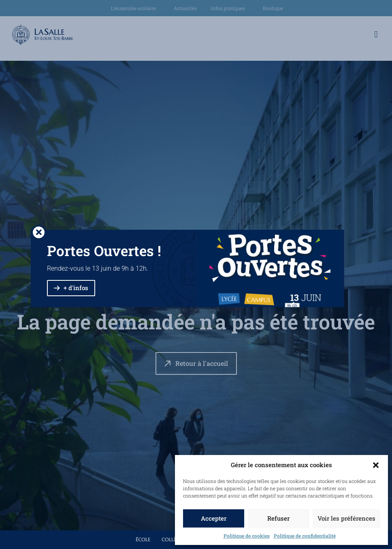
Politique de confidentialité (305, 536)
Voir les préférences (346, 518)
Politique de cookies (247, 536)
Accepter (214, 518)
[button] (376, 465)
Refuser (278, 518)
